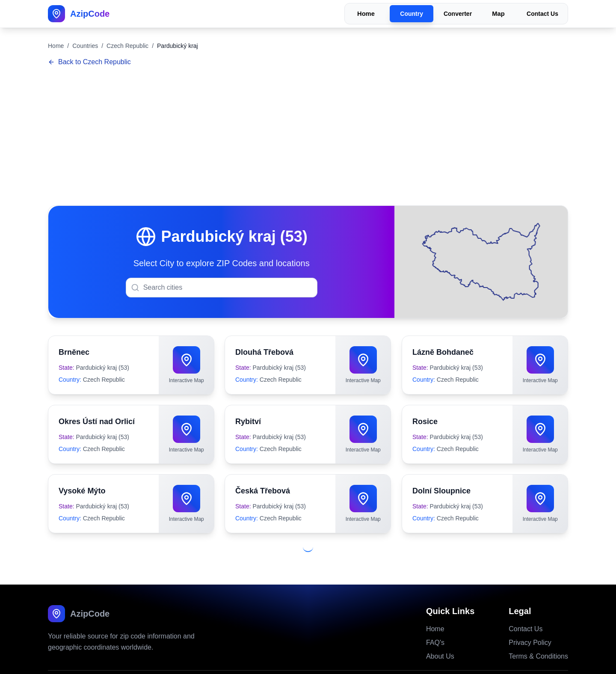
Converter (458, 14)
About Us (440, 637)
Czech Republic (127, 46)
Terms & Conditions (538, 637)
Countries (85, 46)
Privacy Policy (530, 624)
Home (366, 14)
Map (498, 14)
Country (412, 14)
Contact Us (542, 14)
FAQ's (435, 624)
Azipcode (303, 663)
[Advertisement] (308, 137)
